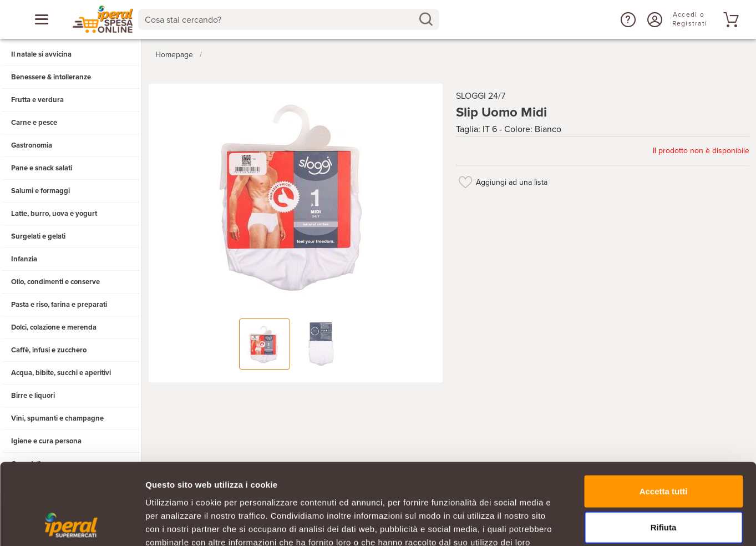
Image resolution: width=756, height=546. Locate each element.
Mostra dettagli (584, 524)
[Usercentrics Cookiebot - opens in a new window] (72, 524)
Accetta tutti (664, 415)
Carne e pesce (34, 123)
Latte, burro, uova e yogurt (54, 214)
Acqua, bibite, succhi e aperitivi (61, 373)
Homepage (174, 55)
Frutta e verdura (37, 100)
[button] (627, 19)
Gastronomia (32, 145)
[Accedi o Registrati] (653, 19)
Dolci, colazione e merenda (54, 327)
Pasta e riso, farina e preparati (59, 305)
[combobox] (289, 19)
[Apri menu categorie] (42, 19)
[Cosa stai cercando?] (280, 19)
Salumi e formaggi (40, 191)
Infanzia (24, 259)
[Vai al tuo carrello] (729, 19)
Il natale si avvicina (41, 54)
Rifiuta (664, 451)
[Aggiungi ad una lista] (466, 182)
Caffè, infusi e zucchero (49, 350)
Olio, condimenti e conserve (55, 282)
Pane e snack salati (42, 168)
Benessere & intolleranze (51, 77)
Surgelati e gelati (38, 236)
